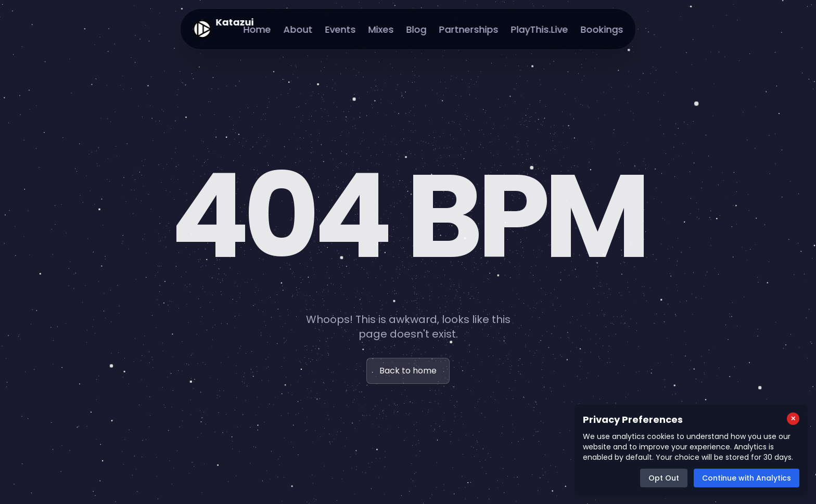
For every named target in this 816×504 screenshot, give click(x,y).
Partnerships (469, 29)
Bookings (602, 29)
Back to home (408, 371)
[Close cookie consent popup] (793, 419)
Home (257, 29)
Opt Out (664, 478)
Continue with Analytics (747, 478)
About (298, 29)
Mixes (381, 29)
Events (341, 29)
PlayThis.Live (540, 29)
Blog (417, 29)
